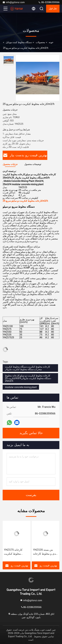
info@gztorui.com (14, 2)
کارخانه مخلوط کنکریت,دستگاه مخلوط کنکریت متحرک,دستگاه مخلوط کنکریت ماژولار (28, 368)
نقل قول (53, 9)
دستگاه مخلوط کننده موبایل (19, 42)
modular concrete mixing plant (21, 387)
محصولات (40, 42)
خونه (51, 42)
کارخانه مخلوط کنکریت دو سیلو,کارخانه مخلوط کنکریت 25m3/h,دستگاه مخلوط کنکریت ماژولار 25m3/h (28, 378)
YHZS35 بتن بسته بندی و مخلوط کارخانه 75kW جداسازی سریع (45, 552)
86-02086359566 (49, 2)
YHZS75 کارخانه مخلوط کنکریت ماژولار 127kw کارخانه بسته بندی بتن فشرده (16, 552)
